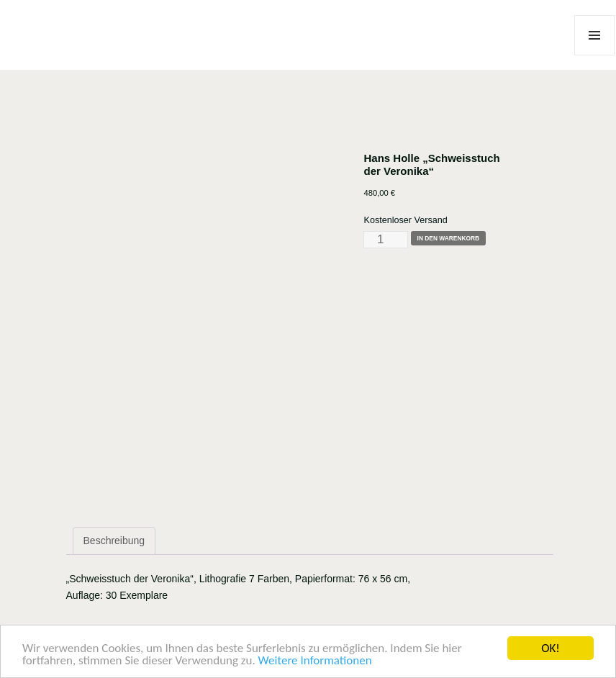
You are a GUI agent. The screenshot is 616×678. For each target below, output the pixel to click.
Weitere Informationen (315, 661)
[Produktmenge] (386, 240)
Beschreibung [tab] (114, 541)
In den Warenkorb (449, 238)
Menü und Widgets (595, 55)
